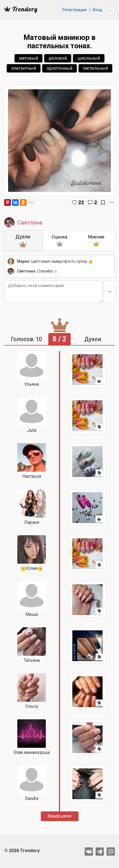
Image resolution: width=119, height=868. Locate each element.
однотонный (59, 68)
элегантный (24, 68)
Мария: (24, 261)
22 (81, 202)
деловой (58, 58)
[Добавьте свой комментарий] (53, 292)
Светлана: (27, 271)
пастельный (95, 68)
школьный (89, 58)
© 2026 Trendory (22, 851)
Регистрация (74, 10)
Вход (97, 10)
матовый (28, 58)
